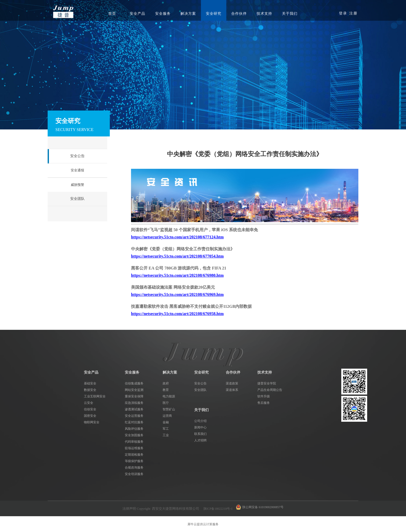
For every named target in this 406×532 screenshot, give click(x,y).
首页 (112, 14)
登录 (343, 13)
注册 (353, 13)
